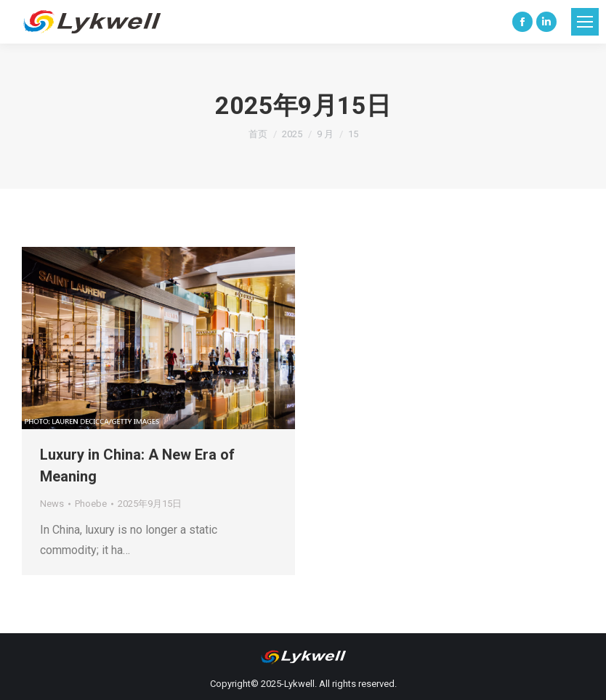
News (52, 504)
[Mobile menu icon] (585, 22)
